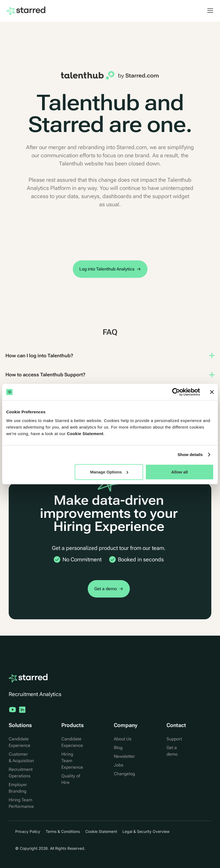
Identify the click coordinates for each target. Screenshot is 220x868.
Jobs (119, 765)
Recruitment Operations (21, 773)
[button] (208, 11)
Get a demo (172, 751)
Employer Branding (18, 788)
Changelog (124, 774)
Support (174, 739)
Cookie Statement (85, 433)
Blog (118, 748)
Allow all (180, 472)
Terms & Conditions (63, 831)
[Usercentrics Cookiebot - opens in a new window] (176, 392)
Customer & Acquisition (21, 757)
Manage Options (109, 472)
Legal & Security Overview (146, 831)
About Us (123, 739)
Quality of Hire (71, 779)
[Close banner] (212, 392)
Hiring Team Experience (72, 761)
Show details (190, 455)
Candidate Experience (20, 742)
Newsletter (124, 756)
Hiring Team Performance (21, 803)
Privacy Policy (28, 831)
